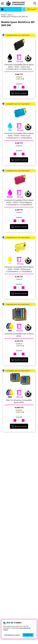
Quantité (19, 84)
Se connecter (24, 9)
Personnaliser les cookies (12, 635)
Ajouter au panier (19, 93)
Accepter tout (28, 635)
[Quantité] (19, 87)
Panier (33, 9)
